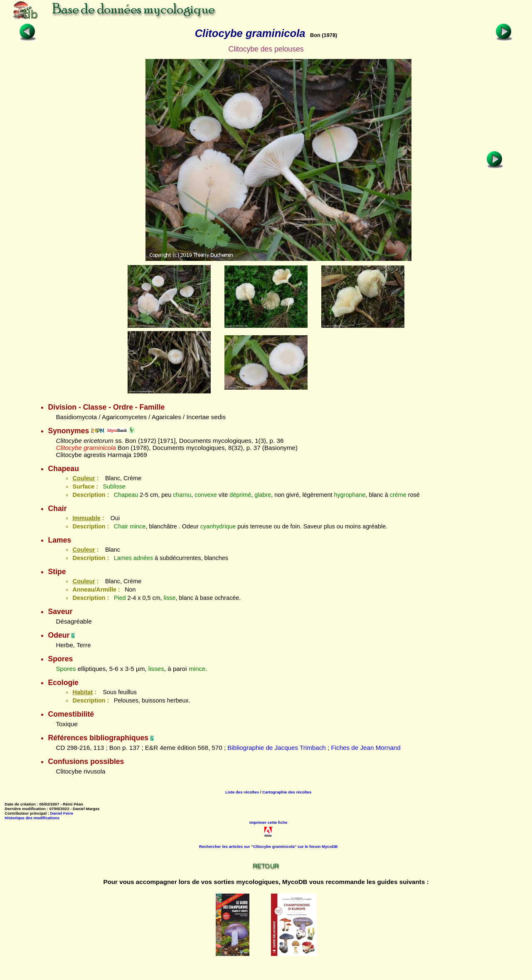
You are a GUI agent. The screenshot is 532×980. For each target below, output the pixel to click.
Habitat (83, 692)
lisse (170, 598)
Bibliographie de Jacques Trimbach (276, 748)
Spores (66, 669)
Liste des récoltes (242, 792)
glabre (263, 495)
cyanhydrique (218, 526)
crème (398, 495)
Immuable (86, 518)
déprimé (240, 495)
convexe (206, 495)
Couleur (84, 478)
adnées (143, 558)
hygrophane (350, 495)
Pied (120, 598)
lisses (156, 669)
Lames (123, 558)
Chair (121, 526)
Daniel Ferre (62, 813)
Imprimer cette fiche (268, 822)
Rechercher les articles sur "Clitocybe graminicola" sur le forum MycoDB (268, 846)
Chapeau (126, 495)
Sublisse (114, 486)
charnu (182, 495)
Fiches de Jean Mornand (366, 748)
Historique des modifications (32, 818)
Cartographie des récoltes (287, 792)
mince (138, 526)
